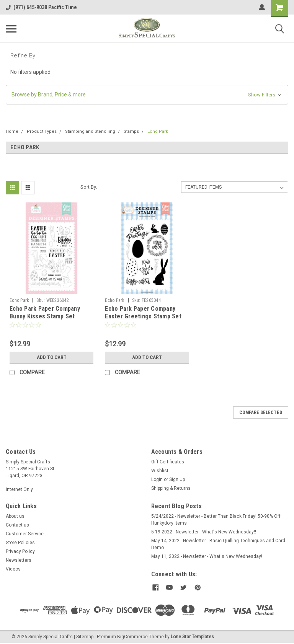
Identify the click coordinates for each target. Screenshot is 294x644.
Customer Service (25, 534)
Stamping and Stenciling (90, 131)
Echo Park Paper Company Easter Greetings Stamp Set (143, 312)
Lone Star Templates (192, 636)
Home (12, 131)
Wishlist (160, 471)
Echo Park (158, 131)
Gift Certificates (168, 462)
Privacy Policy (20, 551)
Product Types (42, 131)
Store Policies (20, 543)
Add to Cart (51, 357)
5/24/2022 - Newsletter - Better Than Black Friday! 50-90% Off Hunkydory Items (216, 520)
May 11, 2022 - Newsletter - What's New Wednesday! (207, 556)
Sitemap (85, 636)
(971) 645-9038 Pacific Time (41, 7)
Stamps (131, 131)
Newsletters (19, 560)
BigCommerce (132, 636)
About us (15, 516)
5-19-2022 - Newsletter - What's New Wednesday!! (204, 532)
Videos (13, 569)
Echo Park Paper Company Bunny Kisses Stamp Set (45, 312)
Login (157, 479)
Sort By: (89, 187)
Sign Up (177, 479)
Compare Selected (261, 412)
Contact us (17, 525)
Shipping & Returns (171, 488)
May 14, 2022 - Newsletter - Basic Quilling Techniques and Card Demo (218, 544)
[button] (147, 95)
